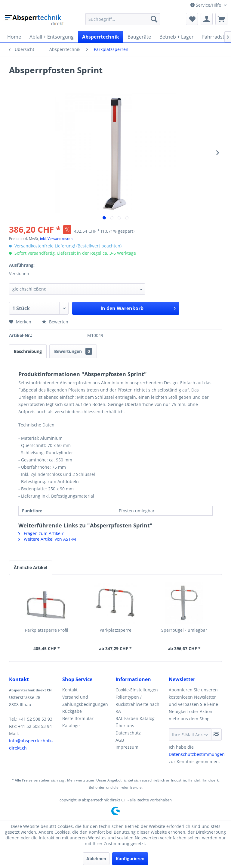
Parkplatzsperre (115, 630)
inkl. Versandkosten (56, 239)
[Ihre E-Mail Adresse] (190, 734)
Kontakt (70, 690)
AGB (120, 740)
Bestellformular (78, 718)
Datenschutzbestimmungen (197, 754)
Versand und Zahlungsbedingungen (85, 701)
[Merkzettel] (192, 19)
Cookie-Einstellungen (137, 690)
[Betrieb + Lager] (177, 37)
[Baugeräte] (139, 37)
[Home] (14, 37)
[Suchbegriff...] (123, 19)
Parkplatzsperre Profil (47, 630)
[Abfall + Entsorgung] (52, 37)
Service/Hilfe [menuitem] (206, 5)
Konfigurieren (130, 859)
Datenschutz (128, 733)
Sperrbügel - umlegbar (184, 630)
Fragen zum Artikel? (41, 533)
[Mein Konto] (207, 19)
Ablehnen (96, 859)
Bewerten (55, 322)
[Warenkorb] (221, 19)
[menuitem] (123, 19)
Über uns (125, 726)
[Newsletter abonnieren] (216, 734)
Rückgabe (72, 711)
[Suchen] (154, 19)
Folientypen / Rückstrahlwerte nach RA (137, 704)
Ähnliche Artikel (31, 567)
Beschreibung (28, 351)
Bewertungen (73, 351)
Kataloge (71, 726)
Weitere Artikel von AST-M (47, 539)
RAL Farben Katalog (135, 718)
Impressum (127, 747)
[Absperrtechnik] (101, 37)
